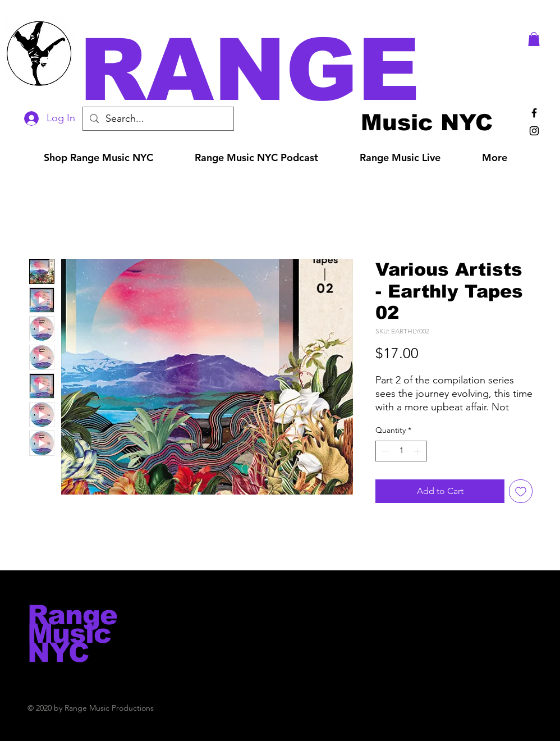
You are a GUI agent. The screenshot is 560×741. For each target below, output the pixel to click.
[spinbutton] (401, 451)
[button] (296, 70)
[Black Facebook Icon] (534, 113)
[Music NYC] (427, 122)
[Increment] (418, 451)
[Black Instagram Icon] (534, 131)
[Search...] (158, 119)
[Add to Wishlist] (521, 491)
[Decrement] (384, 451)
